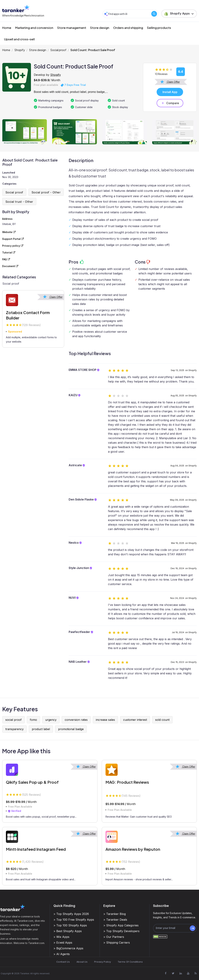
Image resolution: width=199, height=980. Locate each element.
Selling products (159, 28)
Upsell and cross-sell (19, 39)
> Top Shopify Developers (121, 931)
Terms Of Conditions (130, 962)
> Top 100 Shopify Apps (70, 925)
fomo (33, 720)
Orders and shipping (128, 28)
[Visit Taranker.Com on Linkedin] (181, 973)
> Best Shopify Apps (68, 931)
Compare (170, 103)
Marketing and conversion (34, 28)
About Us (82, 962)
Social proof (58, 50)
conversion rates (76, 720)
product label (41, 729)
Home (7, 28)
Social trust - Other (19, 202)
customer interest (135, 720)
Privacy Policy (103, 962)
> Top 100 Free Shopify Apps (74, 920)
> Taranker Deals (115, 920)
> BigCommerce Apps (68, 948)
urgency (51, 720)
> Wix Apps (61, 937)
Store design (100, 28)
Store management (72, 28)
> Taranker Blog (115, 914)
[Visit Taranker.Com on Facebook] (166, 973)
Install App (170, 92)
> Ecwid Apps (63, 943)
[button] (179, 14)
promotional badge (71, 729)
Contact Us (63, 962)
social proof (13, 720)
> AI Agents (62, 954)
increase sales (105, 720)
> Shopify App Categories (121, 925)
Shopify (20, 50)
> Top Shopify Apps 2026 (71, 914)
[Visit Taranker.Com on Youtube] (188, 973)
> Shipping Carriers (117, 943)
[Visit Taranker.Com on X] (173, 973)
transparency (14, 729)
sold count (162, 720)
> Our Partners (114, 937)
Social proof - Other (46, 192)
